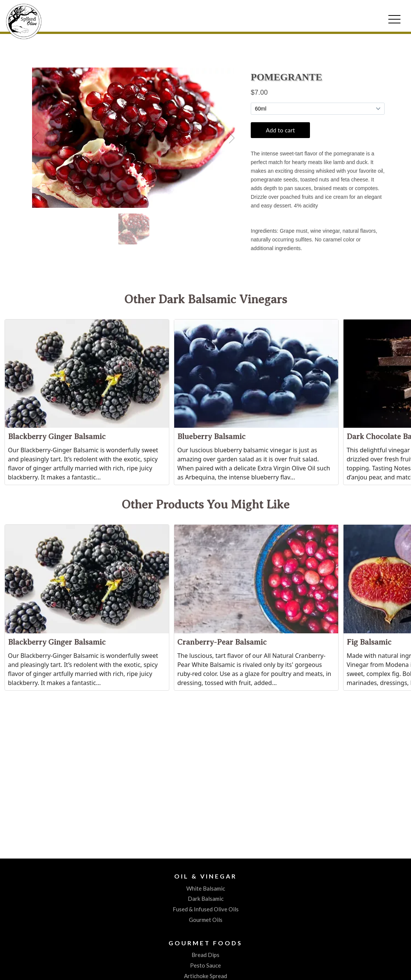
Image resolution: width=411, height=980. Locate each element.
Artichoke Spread (205, 976)
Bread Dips (205, 955)
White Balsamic (206, 888)
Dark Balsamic (206, 899)
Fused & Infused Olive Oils (206, 909)
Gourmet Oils (206, 920)
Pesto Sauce (205, 965)
